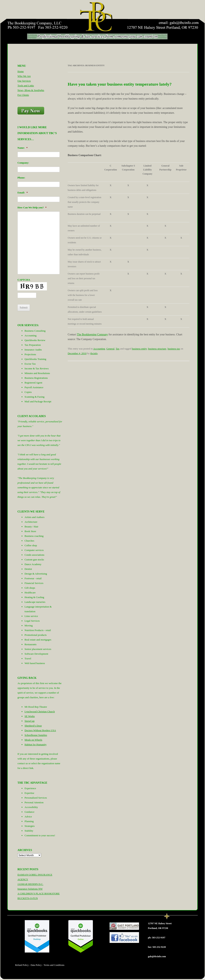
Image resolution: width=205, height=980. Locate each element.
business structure (157, 349)
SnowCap (30, 721)
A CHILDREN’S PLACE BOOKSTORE (39, 894)
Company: (23, 163)
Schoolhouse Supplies (36, 735)
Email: (23, 193)
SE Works (30, 716)
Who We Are (24, 76)
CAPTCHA (24, 280)
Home (21, 71)
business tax (174, 349)
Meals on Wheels (33, 740)
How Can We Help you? (32, 207)
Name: (22, 148)
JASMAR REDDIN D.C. (30, 884)
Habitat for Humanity (36, 744)
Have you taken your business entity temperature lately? (120, 84)
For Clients (23, 95)
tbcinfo (94, 353)
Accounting (99, 349)
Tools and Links (26, 86)
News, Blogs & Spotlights (31, 90)
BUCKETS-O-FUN (28, 898)
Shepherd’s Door (33, 726)
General (110, 349)
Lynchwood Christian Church (40, 711)
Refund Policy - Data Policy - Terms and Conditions (40, 965)
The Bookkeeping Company (92, 334)
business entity (139, 349)
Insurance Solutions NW (30, 889)
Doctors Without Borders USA (40, 730)
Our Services (24, 81)
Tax (118, 349)
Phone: (21, 178)
